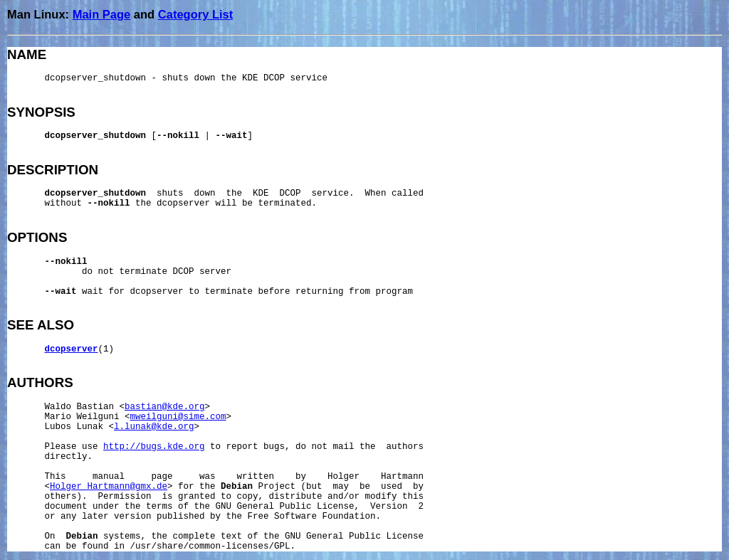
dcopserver (72, 349)
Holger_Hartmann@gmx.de (109, 487)
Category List (195, 14)
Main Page (102, 14)
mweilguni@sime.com (178, 417)
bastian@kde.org (165, 407)
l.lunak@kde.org (154, 427)
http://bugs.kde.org (154, 447)
